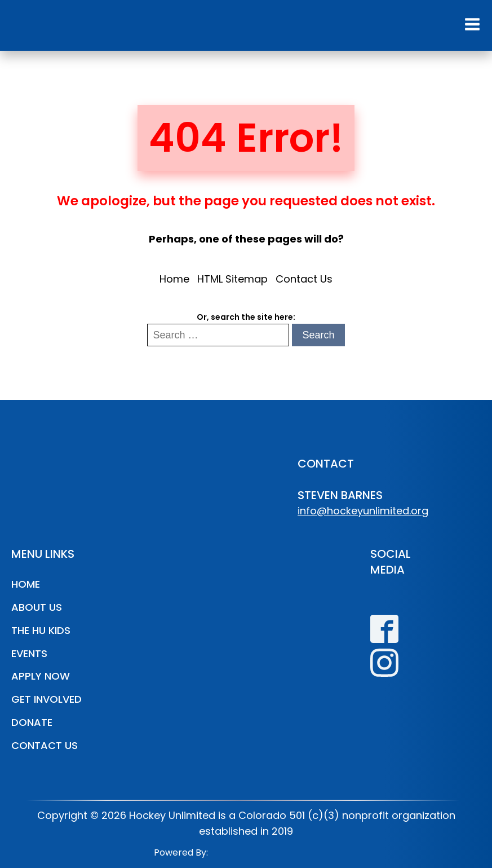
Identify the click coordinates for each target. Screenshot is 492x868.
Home (174, 279)
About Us (37, 607)
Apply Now (41, 676)
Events (29, 653)
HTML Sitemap (232, 279)
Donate (32, 722)
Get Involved (46, 699)
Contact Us (304, 279)
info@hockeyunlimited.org (363, 511)
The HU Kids (41, 630)
